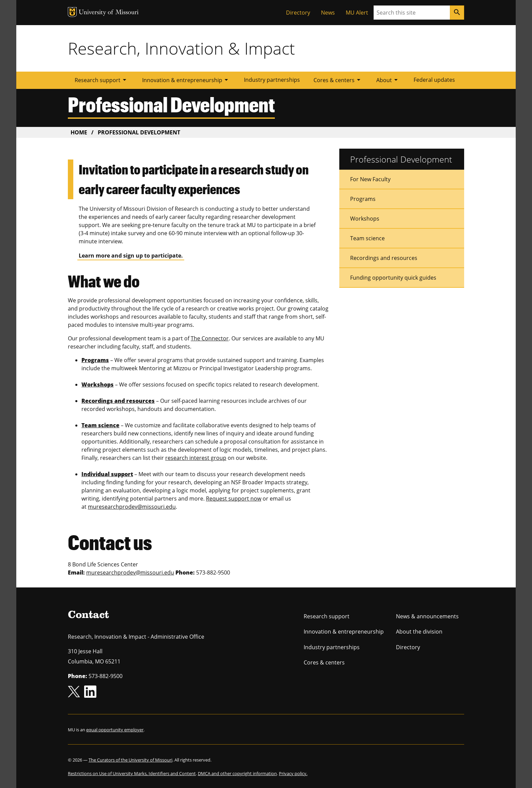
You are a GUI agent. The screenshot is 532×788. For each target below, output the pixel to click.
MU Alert (357, 13)
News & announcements (427, 616)
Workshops (365, 219)
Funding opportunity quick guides (393, 278)
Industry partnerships (272, 80)
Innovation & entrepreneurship (186, 80)
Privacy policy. (293, 773)
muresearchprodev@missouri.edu (132, 507)
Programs (363, 199)
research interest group (196, 458)
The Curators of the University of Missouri (130, 760)
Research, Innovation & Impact (181, 48)
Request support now (234, 499)
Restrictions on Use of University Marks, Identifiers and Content (132, 773)
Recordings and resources (384, 258)
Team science (367, 238)
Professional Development (401, 159)
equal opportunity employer (115, 730)
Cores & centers (338, 80)
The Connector (210, 338)
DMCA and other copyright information (237, 773)
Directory (298, 13)
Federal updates (434, 80)
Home (79, 132)
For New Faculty (370, 179)
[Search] (457, 13)
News (328, 13)
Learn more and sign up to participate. (131, 256)
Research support (102, 80)
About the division (419, 632)
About (388, 80)
